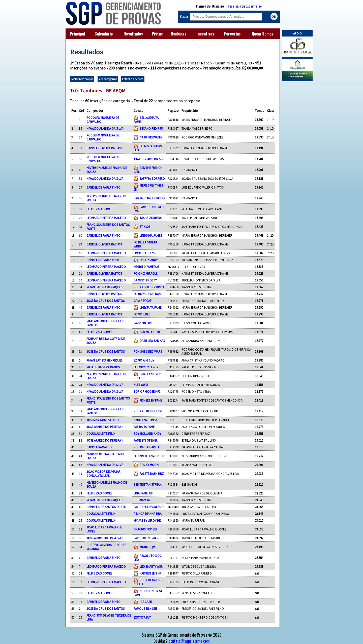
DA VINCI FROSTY (145, 280)
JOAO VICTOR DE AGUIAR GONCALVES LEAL (103, 474)
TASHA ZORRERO (151, 218)
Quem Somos (263, 34)
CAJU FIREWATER (151, 137)
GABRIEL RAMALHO (99, 447)
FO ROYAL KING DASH (148, 294)
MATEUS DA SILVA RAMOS (103, 367)
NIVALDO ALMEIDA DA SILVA (105, 128)
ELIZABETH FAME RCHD (149, 456)
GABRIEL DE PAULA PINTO (103, 187)
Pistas (157, 34)
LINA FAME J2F (143, 493)
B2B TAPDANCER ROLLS (149, 198)
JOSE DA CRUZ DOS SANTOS (105, 301)
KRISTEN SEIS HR (150, 573)
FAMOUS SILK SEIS (145, 609)
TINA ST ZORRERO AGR (149, 159)
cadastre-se (254, 6)
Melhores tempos (82, 79)
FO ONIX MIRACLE (145, 273)
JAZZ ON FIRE (143, 323)
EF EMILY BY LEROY (146, 367)
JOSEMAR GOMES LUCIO (103, 420)
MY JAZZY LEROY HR (147, 520)
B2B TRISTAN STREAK (147, 484)
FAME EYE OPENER (146, 440)
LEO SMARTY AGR (151, 566)
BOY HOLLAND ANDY (147, 434)
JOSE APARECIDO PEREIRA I (104, 427)
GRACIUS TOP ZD (145, 529)
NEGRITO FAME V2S (146, 267)
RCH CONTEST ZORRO (149, 287)
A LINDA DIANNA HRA (148, 514)
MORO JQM (147, 547)
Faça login (234, 6)
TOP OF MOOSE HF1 (147, 391)
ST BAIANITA (142, 500)
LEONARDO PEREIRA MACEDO (106, 218)
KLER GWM (141, 385)
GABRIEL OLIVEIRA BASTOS (104, 148)
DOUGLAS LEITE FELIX (101, 434)
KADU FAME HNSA (145, 420)
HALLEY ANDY (149, 260)
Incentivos (205, 34)
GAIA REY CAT (143, 301)
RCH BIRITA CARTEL (147, 447)
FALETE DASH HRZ (152, 474)
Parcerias (232, 34)
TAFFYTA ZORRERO (152, 178)
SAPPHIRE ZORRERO (147, 538)
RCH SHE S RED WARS (148, 351)
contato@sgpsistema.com (189, 641)
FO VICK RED (142, 314)
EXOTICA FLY (142, 617)
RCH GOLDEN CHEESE (148, 411)
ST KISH (145, 227)
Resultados (133, 34)
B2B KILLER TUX (150, 332)
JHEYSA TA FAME (150, 307)
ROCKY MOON (149, 465)
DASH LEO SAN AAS (152, 341)
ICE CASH (146, 602)
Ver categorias (108, 79)
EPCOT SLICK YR (144, 253)
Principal (77, 34)
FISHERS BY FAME (151, 400)
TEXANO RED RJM (151, 128)
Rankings (179, 34)
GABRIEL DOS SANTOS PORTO (106, 507)
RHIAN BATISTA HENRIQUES (104, 287)
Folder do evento (133, 79)
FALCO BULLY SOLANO (149, 507)
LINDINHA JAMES (151, 235)
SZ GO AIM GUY (144, 360)
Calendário (104, 34)
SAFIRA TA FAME (144, 427)
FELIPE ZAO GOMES (99, 209)
